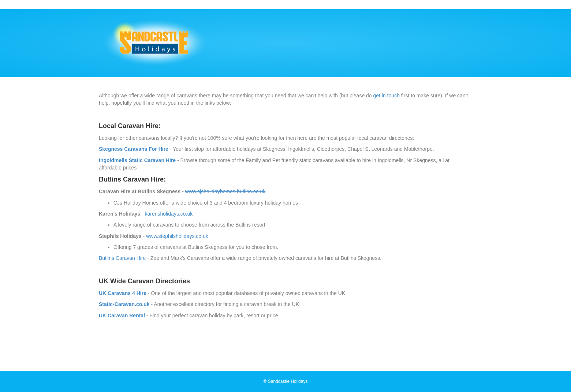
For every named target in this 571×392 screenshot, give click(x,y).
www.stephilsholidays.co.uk (177, 236)
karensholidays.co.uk (169, 214)
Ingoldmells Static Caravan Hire (137, 160)
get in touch (387, 96)
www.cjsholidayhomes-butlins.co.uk (225, 191)
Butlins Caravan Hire (122, 258)
